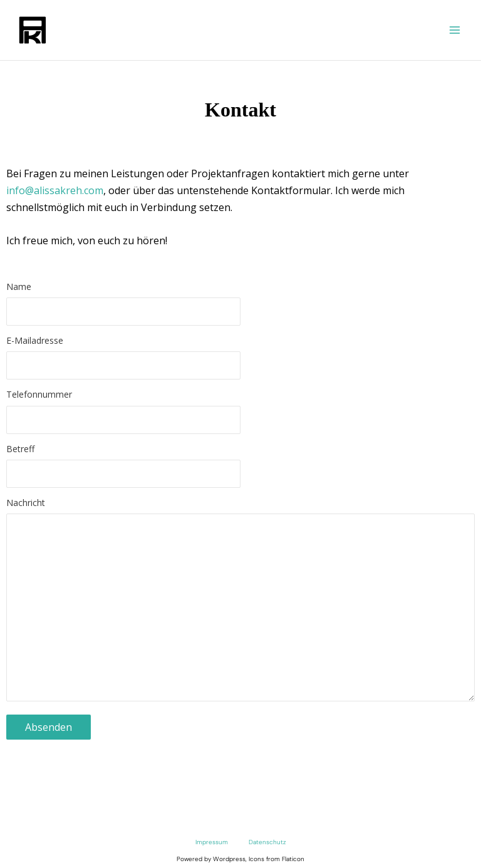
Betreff (240, 468)
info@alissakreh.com (55, 190)
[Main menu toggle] (455, 30)
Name (240, 306)
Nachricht (240, 605)
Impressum (212, 842)
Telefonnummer (240, 414)
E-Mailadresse (240, 360)
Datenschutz (267, 842)
